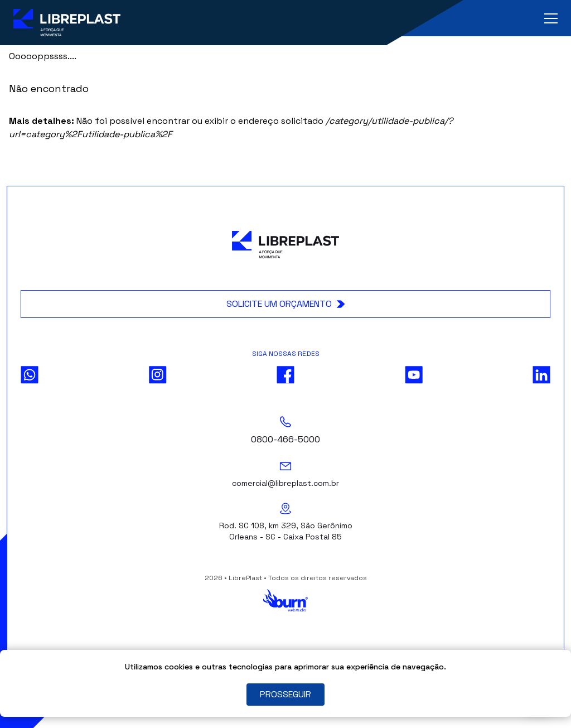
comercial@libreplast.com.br (285, 483)
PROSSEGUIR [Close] (285, 694)
